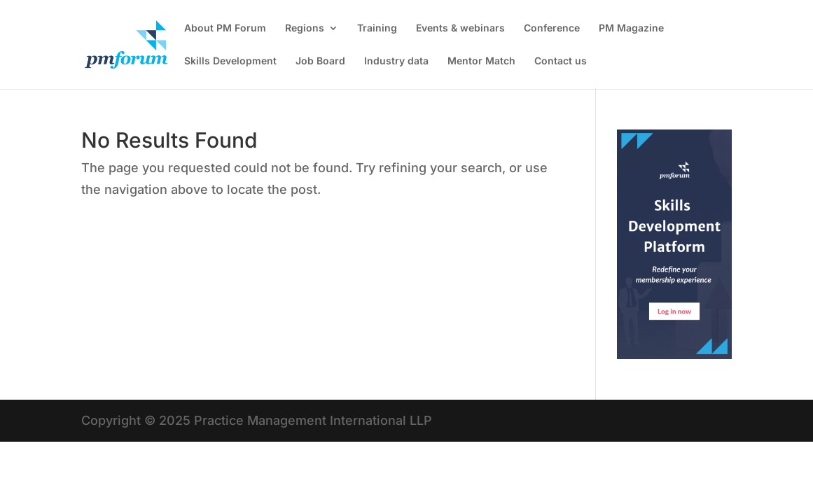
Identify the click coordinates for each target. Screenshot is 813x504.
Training (377, 28)
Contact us (561, 61)
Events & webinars (460, 28)
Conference (552, 28)
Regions (305, 28)
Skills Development (230, 61)
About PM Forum (225, 28)
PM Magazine (631, 28)
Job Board (320, 61)
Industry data (396, 61)
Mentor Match (481, 61)
